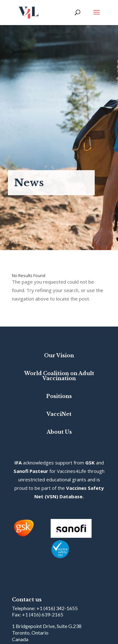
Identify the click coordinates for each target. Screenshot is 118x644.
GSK (90, 463)
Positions (59, 396)
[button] (97, 16)
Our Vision (59, 355)
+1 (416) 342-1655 (57, 608)
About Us (59, 432)
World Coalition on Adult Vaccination (59, 376)
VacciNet (59, 414)
